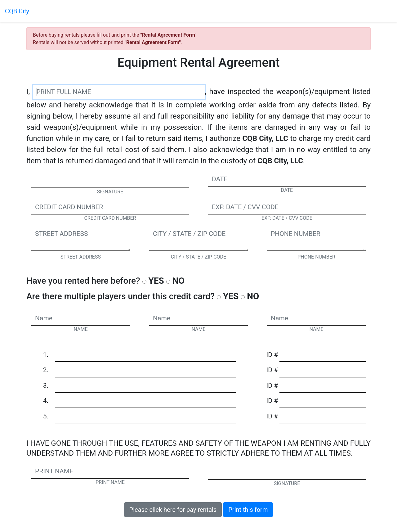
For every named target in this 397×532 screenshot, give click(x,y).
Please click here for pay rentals (173, 510)
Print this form (248, 510)
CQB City (17, 11)
